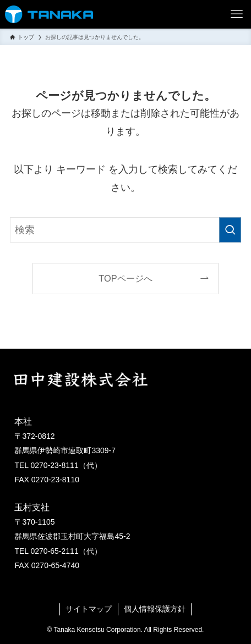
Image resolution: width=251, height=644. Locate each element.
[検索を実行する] (230, 230)
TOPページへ (125, 278)
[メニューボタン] (237, 14)
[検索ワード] (125, 230)
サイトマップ (89, 609)
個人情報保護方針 (155, 609)
